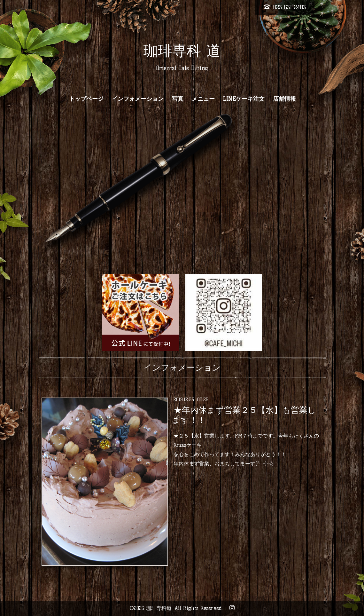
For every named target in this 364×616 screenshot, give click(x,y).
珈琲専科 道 (182, 51)
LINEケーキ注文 (244, 99)
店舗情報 (284, 99)
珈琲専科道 (159, 608)
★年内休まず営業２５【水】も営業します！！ (244, 415)
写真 (178, 99)
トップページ (86, 99)
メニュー (203, 99)
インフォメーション (138, 99)
